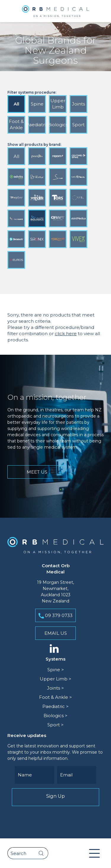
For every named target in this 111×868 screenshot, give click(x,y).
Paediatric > (55, 706)
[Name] (34, 775)
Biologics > (55, 716)
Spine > (56, 670)
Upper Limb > (55, 679)
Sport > (55, 725)
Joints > (55, 688)
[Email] (77, 775)
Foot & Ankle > (55, 697)
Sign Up (55, 797)
